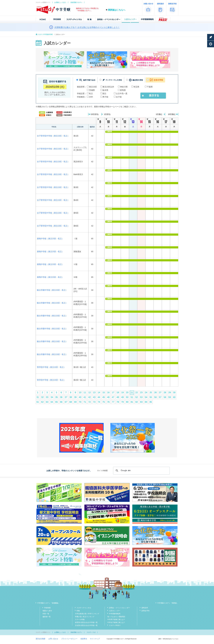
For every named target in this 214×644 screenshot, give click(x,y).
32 (42, 397)
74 (99, 402)
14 (99, 393)
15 (104, 393)
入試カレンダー (115, 611)
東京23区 (93, 87)
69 (75, 402)
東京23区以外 (108, 87)
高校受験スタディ (76, 2)
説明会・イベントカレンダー (120, 608)
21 (132, 393)
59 (170, 397)
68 (71, 402)
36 (61, 397)
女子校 (119, 97)
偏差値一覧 (47, 617)
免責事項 (84, 639)
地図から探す (47, 611)
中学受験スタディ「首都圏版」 (49, 603)
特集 (78, 611)
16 (108, 393)
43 (94, 397)
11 (85, 393)
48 (118, 397)
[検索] (141, 471)
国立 (104, 94)
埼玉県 (136, 87)
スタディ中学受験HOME (45, 34)
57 (160, 397)
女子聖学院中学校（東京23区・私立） (53, 136)
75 (104, 402)
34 (52, 397)
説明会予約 (145, 611)
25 (151, 393)
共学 (91, 97)
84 (146, 402)
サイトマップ (95, 639)
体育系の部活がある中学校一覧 (86, 622)
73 (94, 402)
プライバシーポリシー (69, 639)
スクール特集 (80, 619)
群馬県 (123, 90)
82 (137, 402)
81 (132, 402)
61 (38, 402)
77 (113, 402)
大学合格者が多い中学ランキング (87, 614)
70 (80, 402)
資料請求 (145, 608)
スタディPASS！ (115, 625)
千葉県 (150, 87)
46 (108, 397)
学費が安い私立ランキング (85, 617)
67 (66, 402)
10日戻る (95, 114)
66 (61, 402)
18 (118, 393)
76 (108, 402)
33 (47, 397)
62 (42, 402)
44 (99, 397)
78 (118, 402)
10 (80, 393)
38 (71, 397)
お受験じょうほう (60, 2)
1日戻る (107, 114)
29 (170, 393)
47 (113, 397)
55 (151, 397)
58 (165, 397)
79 (122, 402)
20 (127, 393)
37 (66, 397)
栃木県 (105, 90)
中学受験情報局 (115, 614)
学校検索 (47, 608)
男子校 (105, 97)
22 (137, 393)
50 (127, 397)
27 (160, 393)
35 (57, 397)
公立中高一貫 (122, 94)
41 (85, 397)
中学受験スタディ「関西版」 (168, 603)
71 (85, 402)
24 (146, 393)
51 (132, 397)
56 (155, 397)
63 (47, 402)
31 (38, 397)
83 (141, 402)
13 (94, 393)
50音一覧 (46, 614)
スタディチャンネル (84, 608)
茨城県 (92, 90)
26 (155, 393)
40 (80, 397)
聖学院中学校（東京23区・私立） (51, 367)
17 (113, 393)
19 (122, 393)
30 (174, 393)
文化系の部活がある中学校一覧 (86, 625)
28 (165, 393)
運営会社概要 (41, 639)
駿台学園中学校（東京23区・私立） (52, 290)
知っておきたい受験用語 (116, 617)
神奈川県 (124, 87)
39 (75, 397)
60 (174, 397)
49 (122, 397)
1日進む (159, 114)
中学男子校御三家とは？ (116, 619)
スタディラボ (91, 632)
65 (57, 402)
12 (90, 393)
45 (104, 397)
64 (52, 402)
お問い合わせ (53, 639)
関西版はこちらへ (117, 10)
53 (141, 397)
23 (141, 393)
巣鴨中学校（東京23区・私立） (50, 239)
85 (151, 402)
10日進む (172, 114)
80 (127, 402)
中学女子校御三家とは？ (116, 622)
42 (90, 397)
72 (90, 402)
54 (146, 397)
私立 (91, 94)
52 (137, 397)
